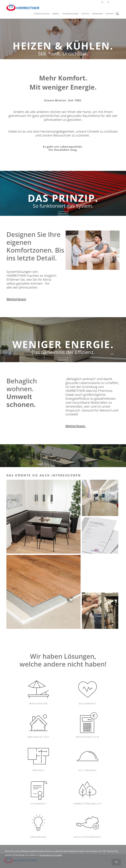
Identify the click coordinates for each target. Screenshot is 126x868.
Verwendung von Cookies (51, 855)
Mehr (63, 214)
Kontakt (110, 14)
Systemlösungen (70, 14)
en (108, 2)
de (102, 2)
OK (116, 862)
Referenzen (97, 14)
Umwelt (56, 14)
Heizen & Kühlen (42, 14)
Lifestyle (85, 14)
